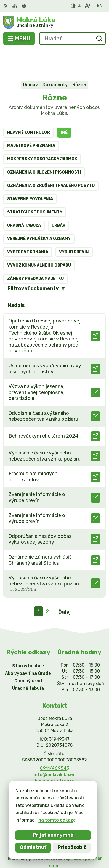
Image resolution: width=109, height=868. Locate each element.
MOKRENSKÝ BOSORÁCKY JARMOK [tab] (42, 132)
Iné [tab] (64, 105)
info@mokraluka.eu (55, 747)
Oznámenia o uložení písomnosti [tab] (44, 145)
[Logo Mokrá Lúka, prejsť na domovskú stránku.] (55, 22)
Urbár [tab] (59, 198)
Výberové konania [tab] (28, 225)
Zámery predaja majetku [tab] (35, 251)
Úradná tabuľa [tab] (24, 198)
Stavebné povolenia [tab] (30, 172)
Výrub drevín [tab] (74, 225)
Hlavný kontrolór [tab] (29, 105)
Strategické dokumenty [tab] (35, 185)
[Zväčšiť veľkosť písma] (87, 6)
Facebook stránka (55, 754)
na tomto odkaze (57, 820)
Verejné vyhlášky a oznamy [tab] (39, 212)
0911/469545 (55, 741)
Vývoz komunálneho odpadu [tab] (39, 238)
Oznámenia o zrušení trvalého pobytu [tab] (51, 158)
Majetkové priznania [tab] (31, 119)
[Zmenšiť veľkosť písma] (80, 6)
